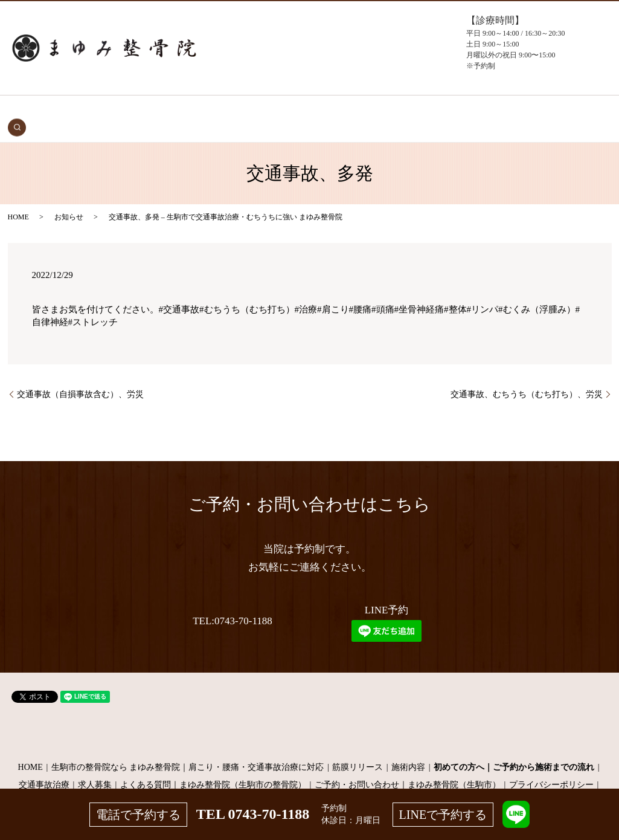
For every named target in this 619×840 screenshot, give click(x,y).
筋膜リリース (358, 748)
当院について (359, 110)
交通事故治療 (127, 110)
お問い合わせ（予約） (487, 110)
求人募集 (95, 766)
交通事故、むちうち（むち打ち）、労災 (527, 376)
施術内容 (408, 748)
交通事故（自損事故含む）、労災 (80, 376)
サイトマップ (310, 784)
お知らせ (69, 198)
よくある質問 (414, 110)
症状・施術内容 (243, 110)
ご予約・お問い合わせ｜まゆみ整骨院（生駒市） (408, 766)
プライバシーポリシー (551, 766)
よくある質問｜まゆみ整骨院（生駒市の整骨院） (213, 766)
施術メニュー (303, 110)
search (541, 109)
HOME (84, 110)
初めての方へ (183, 110)
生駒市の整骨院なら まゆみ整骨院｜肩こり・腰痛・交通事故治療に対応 (188, 748)
